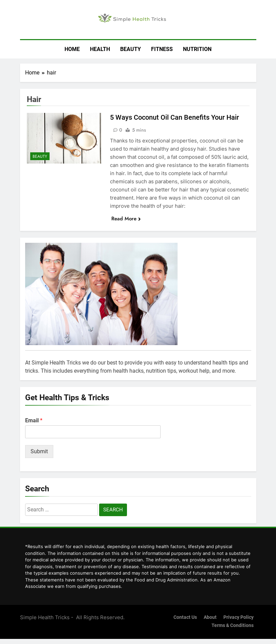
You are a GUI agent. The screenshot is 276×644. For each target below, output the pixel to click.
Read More (126, 219)
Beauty (131, 49)
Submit (39, 451)
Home (72, 49)
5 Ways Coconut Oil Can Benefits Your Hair (174, 117)
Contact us (185, 617)
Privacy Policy (238, 617)
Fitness (162, 49)
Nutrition (197, 49)
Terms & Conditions (233, 625)
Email (34, 420)
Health (100, 49)
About (210, 617)
